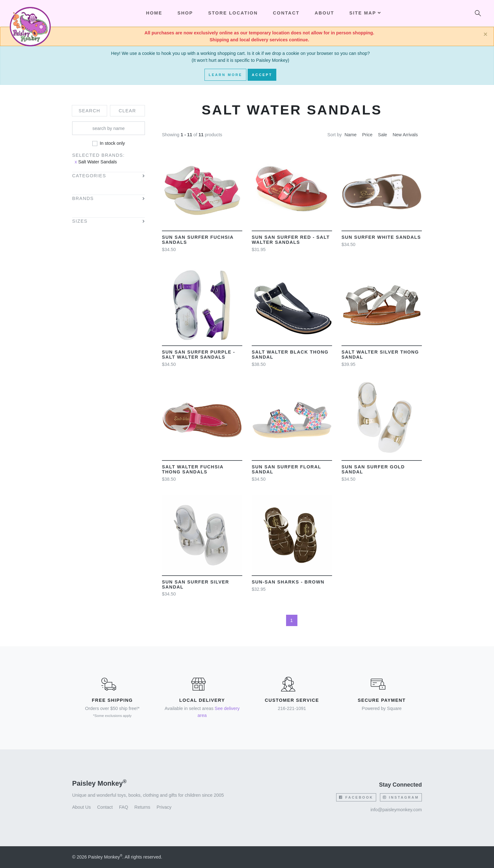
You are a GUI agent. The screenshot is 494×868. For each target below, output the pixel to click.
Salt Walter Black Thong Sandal (290, 355)
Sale (383, 135)
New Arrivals (405, 135)
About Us (81, 807)
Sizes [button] (80, 221)
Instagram (401, 797)
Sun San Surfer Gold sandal (373, 469)
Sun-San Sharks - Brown (288, 582)
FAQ (124, 807)
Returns (142, 807)
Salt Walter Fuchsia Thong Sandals (193, 469)
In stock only (112, 143)
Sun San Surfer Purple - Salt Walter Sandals (198, 355)
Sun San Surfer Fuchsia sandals (198, 240)
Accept (262, 75)
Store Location (233, 13)
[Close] (485, 34)
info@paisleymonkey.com (396, 810)
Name (350, 135)
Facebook (356, 797)
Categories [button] (89, 176)
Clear (127, 111)
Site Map (365, 13)
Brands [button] (83, 199)
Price (367, 135)
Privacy (164, 807)
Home (154, 13)
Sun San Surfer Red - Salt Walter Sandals (291, 240)
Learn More (225, 75)
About (325, 13)
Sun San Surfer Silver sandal (195, 584)
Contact (286, 13)
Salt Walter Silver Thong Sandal (380, 355)
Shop (185, 13)
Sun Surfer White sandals (381, 237)
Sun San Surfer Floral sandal (286, 469)
